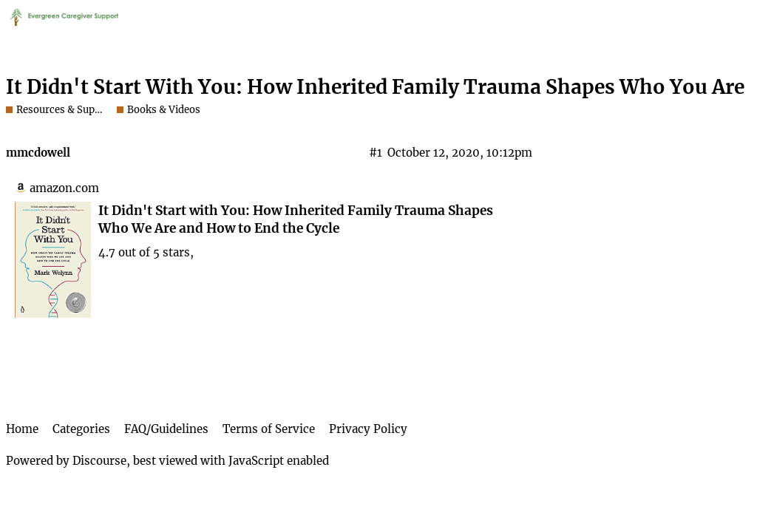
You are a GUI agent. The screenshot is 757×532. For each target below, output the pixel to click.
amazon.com (64, 188)
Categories (81, 429)
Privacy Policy (368, 429)
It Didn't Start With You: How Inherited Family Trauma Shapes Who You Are (375, 87)
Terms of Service (269, 429)
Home (22, 429)
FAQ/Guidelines (166, 429)
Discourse (99, 461)
